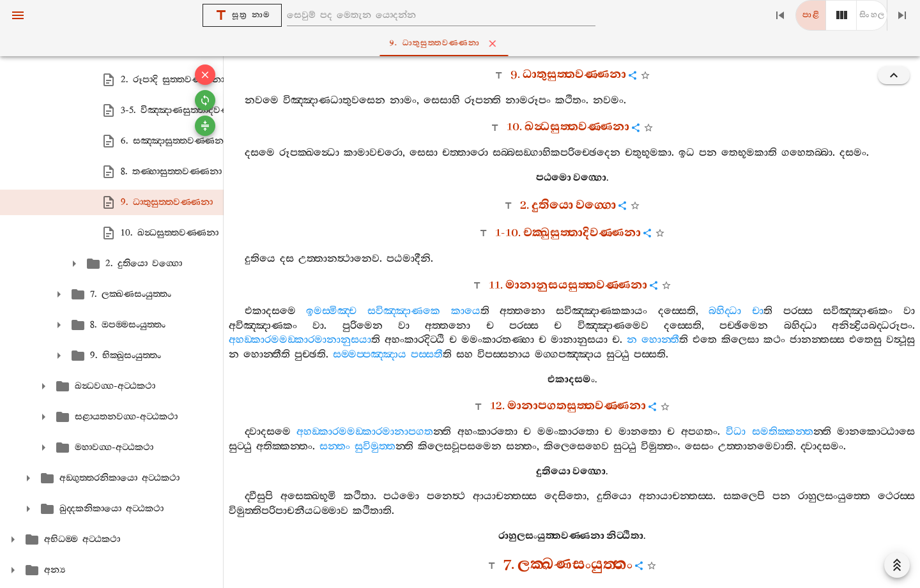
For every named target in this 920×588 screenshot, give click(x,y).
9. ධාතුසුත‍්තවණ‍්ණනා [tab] (463, 43)
